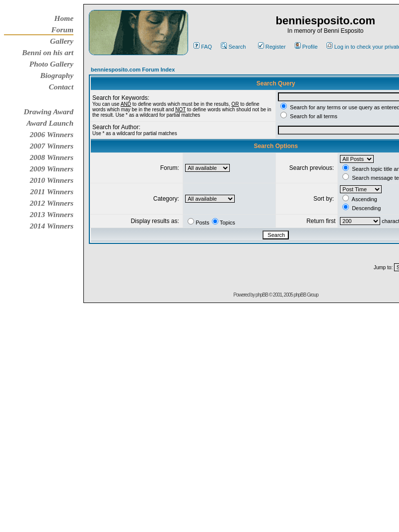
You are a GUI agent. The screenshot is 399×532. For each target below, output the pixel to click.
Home (64, 18)
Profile (306, 47)
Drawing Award (49, 112)
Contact (61, 87)
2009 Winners (52, 169)
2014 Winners (52, 226)
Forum (62, 30)
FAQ (203, 47)
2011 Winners (52, 191)
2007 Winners (52, 146)
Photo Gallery (51, 64)
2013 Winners (52, 214)
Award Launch (50, 123)
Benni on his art (48, 52)
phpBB (262, 295)
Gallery (62, 41)
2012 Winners (52, 203)
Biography (57, 75)
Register (272, 47)
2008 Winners (52, 157)
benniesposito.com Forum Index (133, 70)
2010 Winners (52, 180)
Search (233, 47)
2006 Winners (52, 134)
